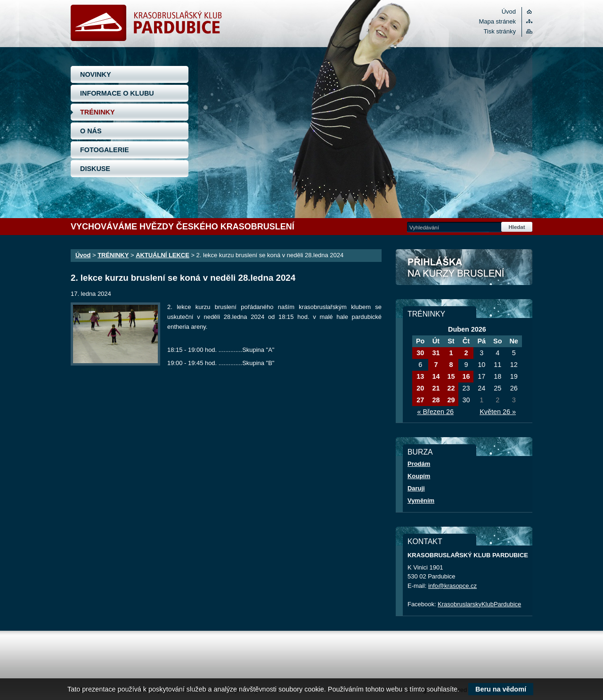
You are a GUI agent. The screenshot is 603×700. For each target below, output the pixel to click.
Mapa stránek (497, 21)
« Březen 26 (435, 412)
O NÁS (91, 131)
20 (420, 388)
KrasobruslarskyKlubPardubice (479, 604)
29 (451, 400)
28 (436, 400)
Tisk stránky (500, 31)
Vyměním (421, 501)
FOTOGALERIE (105, 150)
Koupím (419, 476)
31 (436, 353)
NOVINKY (96, 74)
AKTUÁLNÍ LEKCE (163, 255)
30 (420, 353)
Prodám (419, 464)
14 (436, 376)
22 (451, 388)
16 (466, 376)
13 (420, 376)
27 (420, 400)
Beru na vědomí (501, 689)
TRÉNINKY (98, 112)
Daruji (416, 488)
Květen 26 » (498, 412)
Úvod (509, 12)
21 (436, 388)
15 (451, 376)
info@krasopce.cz (452, 586)
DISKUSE (95, 169)
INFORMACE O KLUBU (117, 93)
